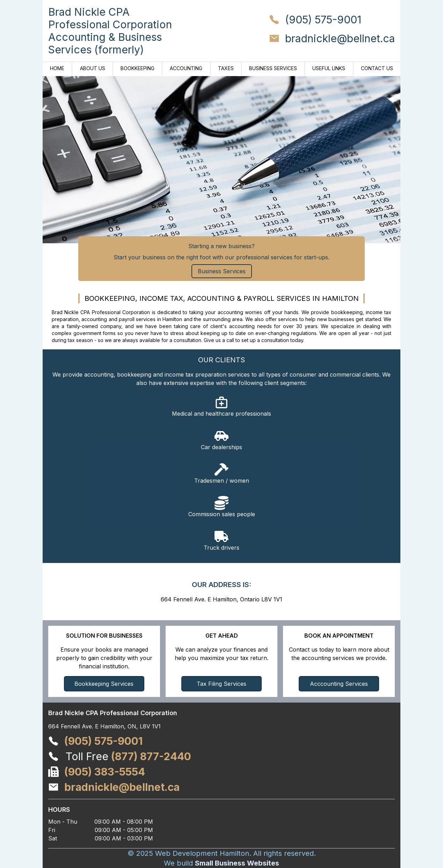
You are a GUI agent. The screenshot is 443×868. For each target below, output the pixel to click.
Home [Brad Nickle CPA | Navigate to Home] (57, 68)
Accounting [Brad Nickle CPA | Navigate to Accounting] (186, 68)
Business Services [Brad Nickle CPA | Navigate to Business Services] (273, 68)
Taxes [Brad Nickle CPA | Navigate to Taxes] (226, 68)
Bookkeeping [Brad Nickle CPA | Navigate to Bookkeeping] (137, 68)
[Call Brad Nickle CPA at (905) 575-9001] (332, 21)
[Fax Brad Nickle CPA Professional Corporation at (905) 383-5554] (105, 772)
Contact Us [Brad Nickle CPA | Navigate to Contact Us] (377, 68)
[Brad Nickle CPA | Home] (110, 31)
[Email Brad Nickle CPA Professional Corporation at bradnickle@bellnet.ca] (122, 787)
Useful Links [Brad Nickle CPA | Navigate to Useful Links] (329, 68)
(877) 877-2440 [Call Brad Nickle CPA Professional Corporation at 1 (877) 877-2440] (151, 756)
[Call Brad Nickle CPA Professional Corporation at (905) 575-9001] (103, 741)
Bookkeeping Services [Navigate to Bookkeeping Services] (104, 684)
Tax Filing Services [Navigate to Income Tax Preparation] (221, 684)
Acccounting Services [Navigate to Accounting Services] (339, 684)
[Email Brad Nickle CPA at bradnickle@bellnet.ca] (332, 40)
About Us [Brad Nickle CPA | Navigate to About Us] (93, 68)
